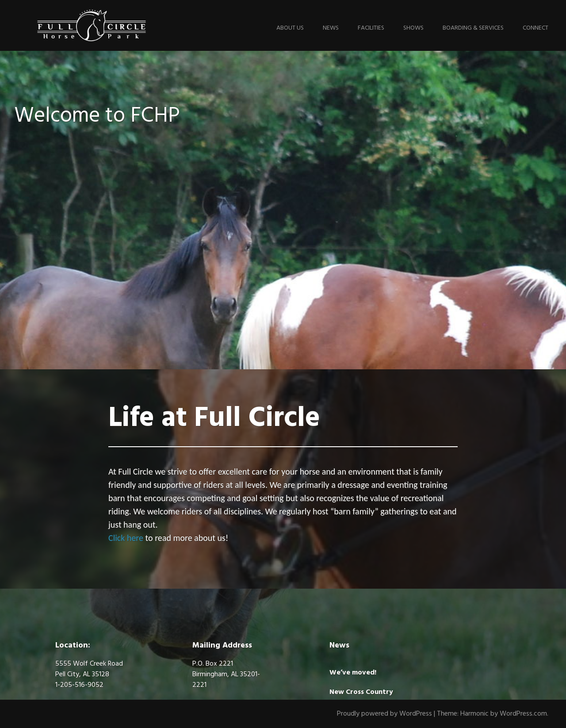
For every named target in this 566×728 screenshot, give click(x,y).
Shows (413, 28)
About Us (290, 28)
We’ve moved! (353, 673)
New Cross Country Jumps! (361, 697)
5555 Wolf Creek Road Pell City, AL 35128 (89, 669)
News (331, 28)
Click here (126, 538)
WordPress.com (523, 714)
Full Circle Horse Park (91, 25)
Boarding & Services (473, 28)
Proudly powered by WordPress (384, 714)
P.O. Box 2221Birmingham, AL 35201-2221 (226, 674)
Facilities (371, 28)
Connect (535, 28)
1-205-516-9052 (79, 685)
